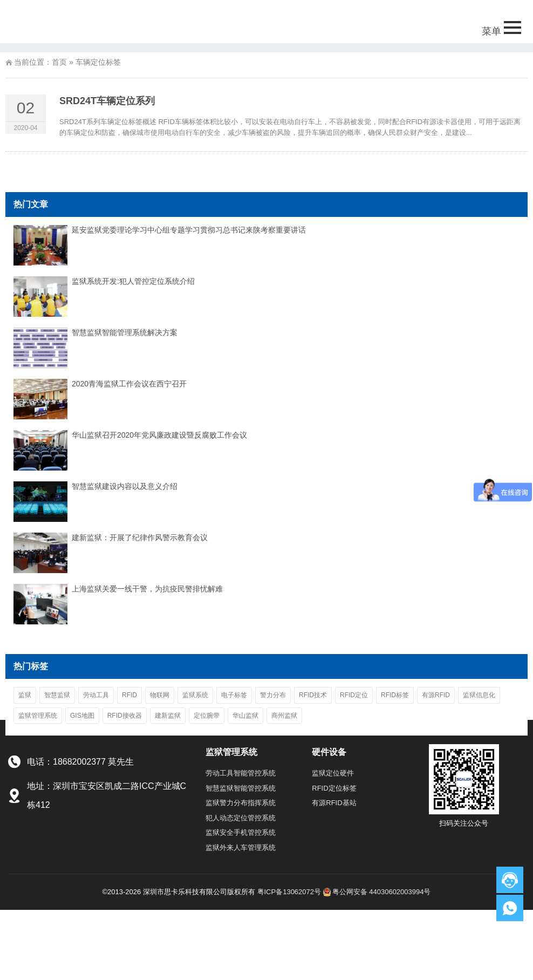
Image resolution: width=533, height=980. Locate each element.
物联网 (160, 695)
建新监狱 (168, 716)
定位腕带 (207, 716)
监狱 (25, 695)
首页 (59, 62)
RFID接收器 (125, 716)
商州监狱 (284, 716)
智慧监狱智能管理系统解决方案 (125, 332)
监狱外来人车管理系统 (241, 848)
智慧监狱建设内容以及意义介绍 (125, 486)
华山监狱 (245, 716)
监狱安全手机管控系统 (241, 832)
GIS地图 (82, 716)
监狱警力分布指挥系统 (241, 803)
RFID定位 (354, 695)
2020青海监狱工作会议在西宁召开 (129, 384)
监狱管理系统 (38, 716)
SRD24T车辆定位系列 (107, 101)
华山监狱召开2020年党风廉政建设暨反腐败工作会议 (159, 435)
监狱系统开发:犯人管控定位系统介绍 (133, 281)
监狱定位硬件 (333, 773)
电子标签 (234, 695)
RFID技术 (313, 695)
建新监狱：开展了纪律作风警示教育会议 (140, 537)
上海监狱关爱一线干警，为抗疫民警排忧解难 (147, 589)
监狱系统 (195, 695)
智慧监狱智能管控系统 (241, 788)
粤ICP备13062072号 (289, 892)
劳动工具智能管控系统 (241, 773)
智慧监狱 (57, 695)
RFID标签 (395, 695)
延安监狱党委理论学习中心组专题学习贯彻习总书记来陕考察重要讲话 (189, 230)
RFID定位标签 (334, 788)
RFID (129, 695)
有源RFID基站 (334, 803)
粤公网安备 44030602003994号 (377, 892)
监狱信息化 (479, 695)
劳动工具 (96, 695)
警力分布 (273, 695)
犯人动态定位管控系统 (241, 818)
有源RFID (436, 695)
